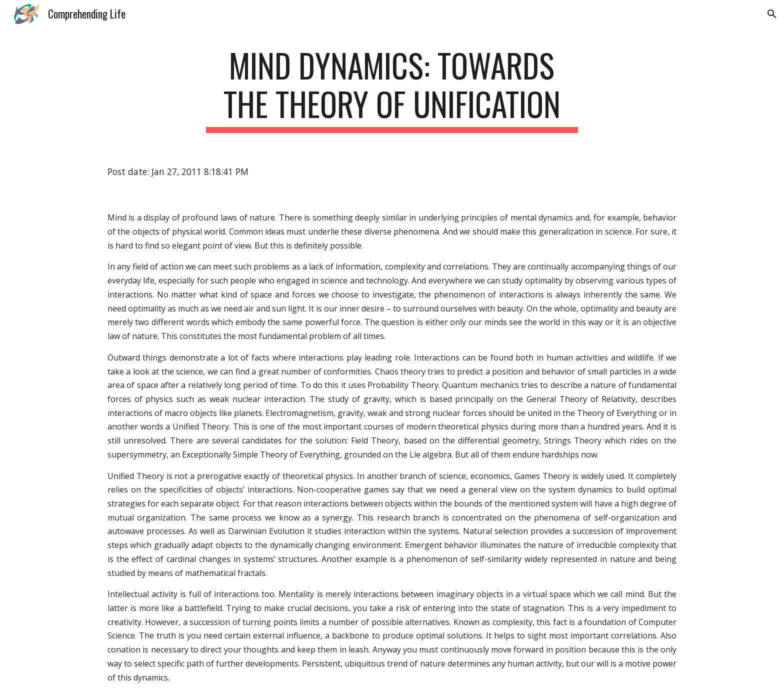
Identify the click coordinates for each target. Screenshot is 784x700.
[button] (772, 14)
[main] (392, 89)
